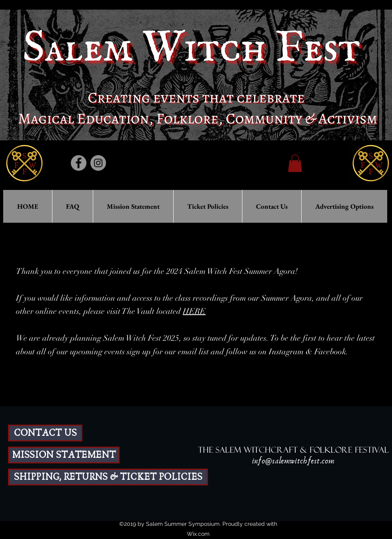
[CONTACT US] (45, 433)
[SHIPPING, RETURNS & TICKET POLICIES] (108, 477)
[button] (295, 163)
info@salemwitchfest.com (293, 461)
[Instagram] (98, 163)
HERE (194, 311)
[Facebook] (79, 163)
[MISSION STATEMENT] (64, 455)
